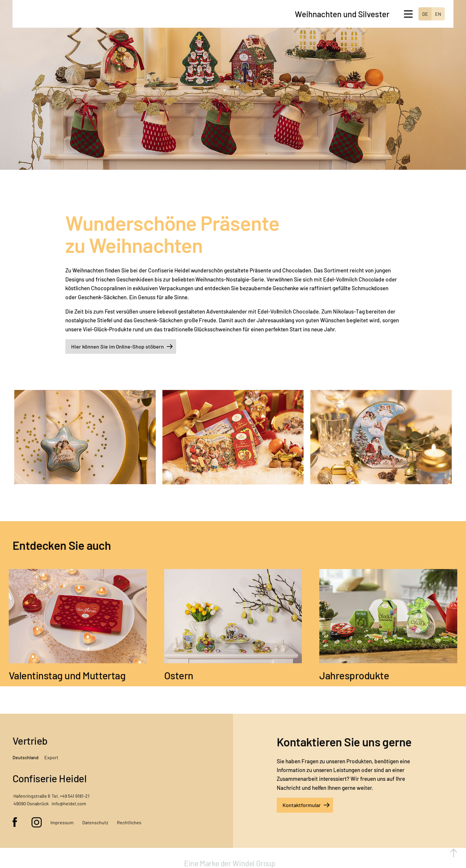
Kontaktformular (302, 805)
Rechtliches (129, 822)
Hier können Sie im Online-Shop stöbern (118, 346)
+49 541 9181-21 (75, 796)
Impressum (62, 822)
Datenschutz (95, 822)
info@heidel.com (69, 803)
